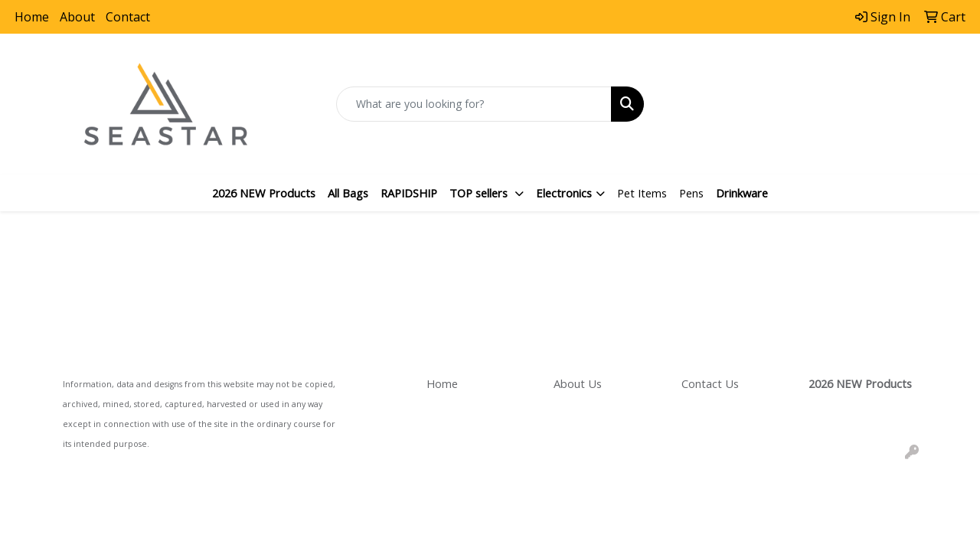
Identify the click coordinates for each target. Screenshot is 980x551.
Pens (691, 193)
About (77, 17)
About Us (578, 383)
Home (32, 17)
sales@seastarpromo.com (817, 107)
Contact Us (710, 383)
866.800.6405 (817, 88)
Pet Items (642, 193)
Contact (128, 17)
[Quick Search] (474, 104)
